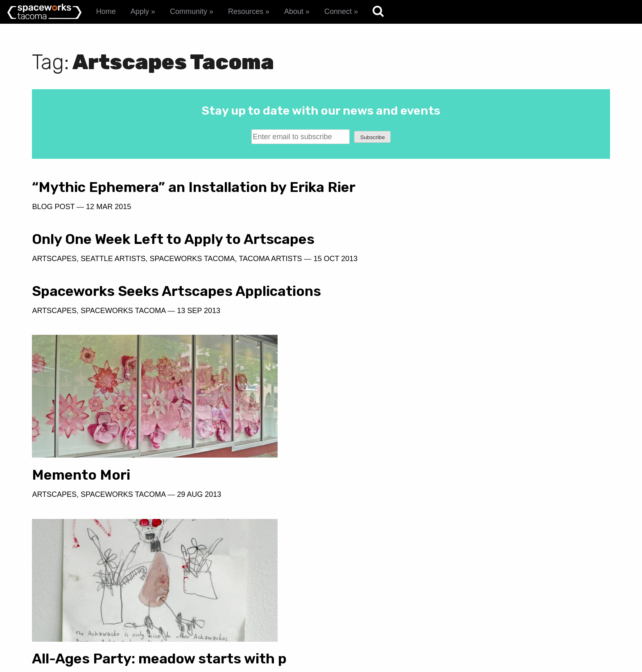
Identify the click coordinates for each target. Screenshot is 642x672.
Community (189, 11)
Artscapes (54, 291)
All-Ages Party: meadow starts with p (159, 455)
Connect (338, 11)
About (294, 11)
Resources (246, 11)
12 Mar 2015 (109, 223)
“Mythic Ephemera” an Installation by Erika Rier (159, 195)
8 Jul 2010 (223, 475)
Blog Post (53, 223)
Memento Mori (376, 399)
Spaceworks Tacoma (123, 291)
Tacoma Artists (565, 223)
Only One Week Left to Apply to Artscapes (431, 195)
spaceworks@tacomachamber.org (544, 608)
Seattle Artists (408, 223)
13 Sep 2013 (199, 291)
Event (93, 475)
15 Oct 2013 (358, 235)
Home (106, 11)
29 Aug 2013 (494, 418)
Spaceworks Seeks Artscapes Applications (132, 263)
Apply (140, 11)
